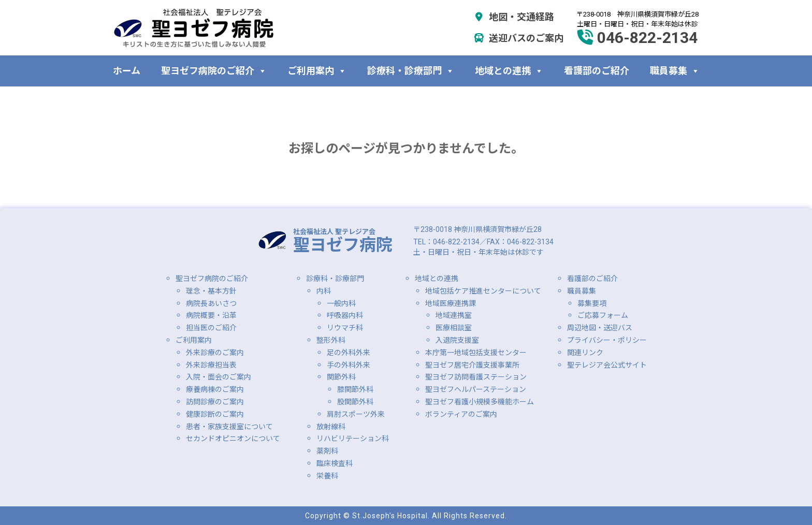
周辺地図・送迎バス (600, 328)
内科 (324, 291)
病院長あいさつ (211, 303)
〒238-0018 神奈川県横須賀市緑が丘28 (477, 229)
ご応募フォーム (603, 315)
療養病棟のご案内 (215, 389)
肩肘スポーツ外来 (356, 414)
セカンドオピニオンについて (233, 439)
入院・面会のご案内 (219, 377)
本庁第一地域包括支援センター (476, 353)
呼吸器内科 (345, 315)
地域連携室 (454, 315)
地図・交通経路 (514, 17)
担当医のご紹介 (211, 328)
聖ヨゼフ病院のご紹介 (214, 71)
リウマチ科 (345, 328)
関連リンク (585, 353)
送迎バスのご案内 (519, 38)
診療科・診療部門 (411, 71)
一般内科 (341, 303)
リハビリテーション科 (353, 439)
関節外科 (341, 377)
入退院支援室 (457, 340)
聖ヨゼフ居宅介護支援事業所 (472, 365)
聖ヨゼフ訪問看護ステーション (476, 377)
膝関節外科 (355, 389)
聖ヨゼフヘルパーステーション (476, 389)
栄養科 (327, 476)
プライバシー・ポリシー (607, 340)
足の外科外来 (349, 353)
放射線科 (331, 427)
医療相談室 (454, 328)
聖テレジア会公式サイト (607, 365)
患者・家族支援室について (229, 427)
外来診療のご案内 (215, 353)
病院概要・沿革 (211, 315)
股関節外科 (355, 402)
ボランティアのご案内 (461, 414)
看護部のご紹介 (597, 71)
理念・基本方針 (211, 291)
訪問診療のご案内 (215, 402)
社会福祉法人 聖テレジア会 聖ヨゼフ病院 (194, 28)
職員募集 (675, 71)
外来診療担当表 (211, 365)
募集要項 (592, 303)
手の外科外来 (349, 365)
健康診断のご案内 (215, 414)
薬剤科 (327, 451)
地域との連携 (509, 71)
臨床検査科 (335, 463)
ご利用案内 (317, 71)
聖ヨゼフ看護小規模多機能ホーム (480, 402)
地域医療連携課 (451, 303)
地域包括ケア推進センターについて (483, 291)
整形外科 (331, 340)
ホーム (127, 71)
